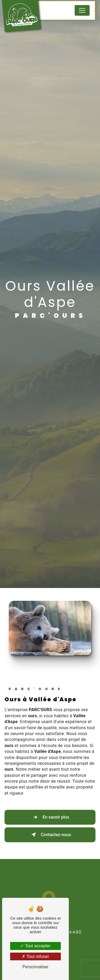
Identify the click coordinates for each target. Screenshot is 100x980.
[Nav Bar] (82, 10)
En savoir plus (50, 817)
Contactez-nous (50, 835)
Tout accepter (35, 946)
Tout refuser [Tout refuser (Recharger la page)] (35, 956)
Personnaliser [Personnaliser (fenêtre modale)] (35, 967)
